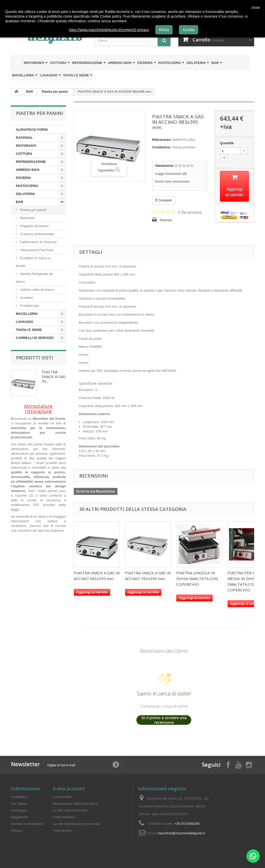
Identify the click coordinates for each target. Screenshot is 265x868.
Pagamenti (19, 817)
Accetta (189, 30)
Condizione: (162, 147)
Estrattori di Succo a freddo (33, 262)
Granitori (26, 298)
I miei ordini (62, 797)
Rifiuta (164, 30)
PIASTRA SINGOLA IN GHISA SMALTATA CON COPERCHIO (197, 578)
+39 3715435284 (187, 824)
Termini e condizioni (27, 824)
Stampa (166, 220)
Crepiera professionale (36, 234)
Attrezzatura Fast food (36, 250)
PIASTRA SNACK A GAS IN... (54, 377)
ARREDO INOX (122, 63)
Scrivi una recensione (172, 181)
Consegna (19, 810)
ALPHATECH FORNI (32, 130)
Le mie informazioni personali (76, 824)
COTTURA (60, 63)
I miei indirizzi (64, 817)
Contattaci (19, 797)
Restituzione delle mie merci (75, 804)
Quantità (227, 143)
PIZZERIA (147, 63)
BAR (217, 63)
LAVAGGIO (50, 75)
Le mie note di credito (70, 810)
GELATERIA (198, 63)
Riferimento (161, 140)
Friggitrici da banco (34, 226)
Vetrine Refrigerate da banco (34, 278)
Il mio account (69, 789)
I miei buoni (62, 831)
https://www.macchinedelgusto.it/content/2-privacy (109, 30)
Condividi (164, 200)
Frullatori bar (29, 306)
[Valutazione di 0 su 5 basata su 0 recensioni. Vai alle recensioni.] (177, 212)
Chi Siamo (19, 804)
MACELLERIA (25, 75)
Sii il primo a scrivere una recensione (164, 720)
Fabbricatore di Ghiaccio (38, 242)
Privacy (17, 831)
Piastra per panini (33, 210)
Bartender (27, 218)
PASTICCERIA (171, 63)
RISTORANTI (36, 63)
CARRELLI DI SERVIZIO (35, 338)
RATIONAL (24, 138)
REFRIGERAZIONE (89, 63)
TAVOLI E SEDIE (78, 75)
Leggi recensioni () (171, 174)
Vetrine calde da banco (37, 290)
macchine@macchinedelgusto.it (181, 833)
